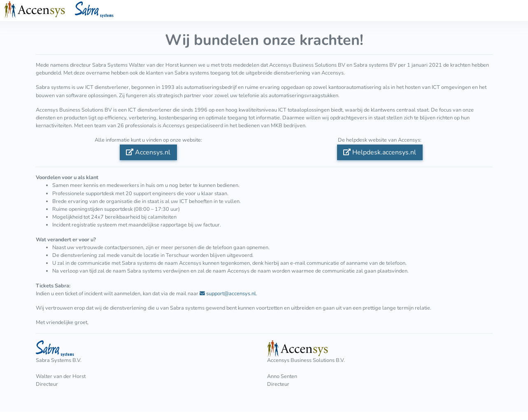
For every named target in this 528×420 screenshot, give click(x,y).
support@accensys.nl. (228, 294)
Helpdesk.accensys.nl (380, 152)
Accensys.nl (148, 152)
